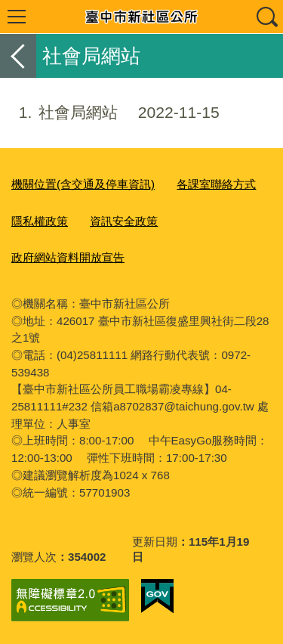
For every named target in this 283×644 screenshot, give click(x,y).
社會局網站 (110, 113)
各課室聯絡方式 (216, 184)
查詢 (266, 17)
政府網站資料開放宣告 (68, 257)
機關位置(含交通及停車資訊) (83, 184)
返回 (18, 56)
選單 (17, 17)
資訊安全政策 (124, 221)
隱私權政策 (40, 221)
